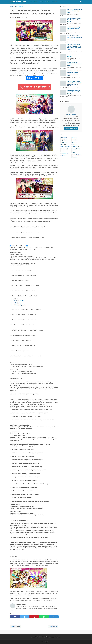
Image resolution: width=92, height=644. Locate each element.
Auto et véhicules (66, 147)
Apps (64, 140)
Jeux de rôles (76, 155)
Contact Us (51, 637)
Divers (74, 144)
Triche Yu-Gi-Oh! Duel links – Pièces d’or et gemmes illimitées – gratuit (74, 37)
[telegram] (54, 617)
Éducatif (75, 157)
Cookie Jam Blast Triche (20, 301)
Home (30, 2)
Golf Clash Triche (18, 303)
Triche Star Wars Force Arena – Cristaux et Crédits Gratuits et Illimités (74, 92)
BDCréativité (65, 153)
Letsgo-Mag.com (18, 2)
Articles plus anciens (53, 626)
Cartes (75, 140)
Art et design (65, 144)
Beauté (64, 156)
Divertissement (77, 147)
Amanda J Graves (71, 115)
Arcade (64, 142)
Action (64, 138)
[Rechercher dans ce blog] (81, 2)
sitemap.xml (58, 637)
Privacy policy (45, 637)
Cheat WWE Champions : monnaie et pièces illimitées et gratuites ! (74, 64)
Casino (75, 142)
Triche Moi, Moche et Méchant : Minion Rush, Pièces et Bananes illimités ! (74, 20)
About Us (54, 2)
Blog (41, 2)
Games (36, 2)
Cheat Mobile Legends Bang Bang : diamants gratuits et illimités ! (73, 29)
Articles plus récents (15, 626)
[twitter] (25, 617)
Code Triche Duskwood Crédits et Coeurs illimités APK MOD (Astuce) (74, 11)
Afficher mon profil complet (71, 129)
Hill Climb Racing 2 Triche (20, 305)
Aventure (65, 149)
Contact (47, 2)
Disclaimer (38, 637)
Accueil (33, 637)
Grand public (76, 149)
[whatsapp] (44, 617)
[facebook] (15, 617)
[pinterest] (34, 617)
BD (63, 151)
